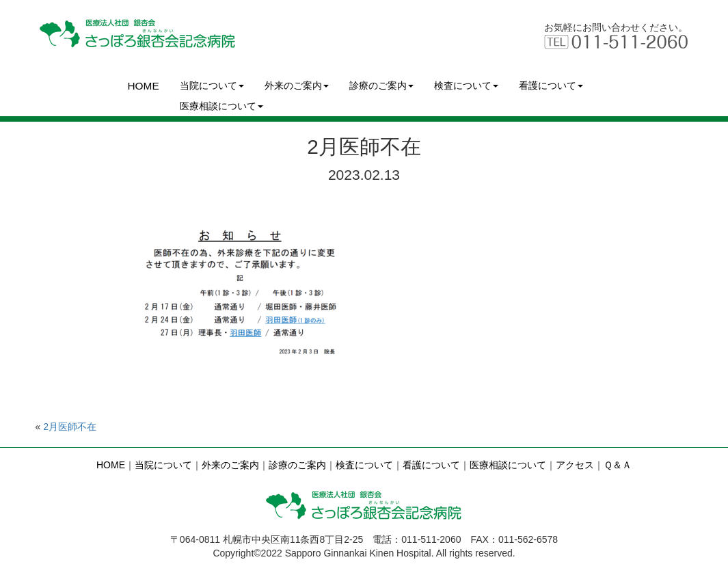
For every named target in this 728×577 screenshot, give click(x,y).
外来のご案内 (297, 85)
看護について (551, 85)
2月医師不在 (70, 427)
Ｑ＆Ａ (618, 465)
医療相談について (221, 106)
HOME (144, 86)
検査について (466, 85)
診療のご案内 (381, 85)
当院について (212, 85)
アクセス (575, 465)
